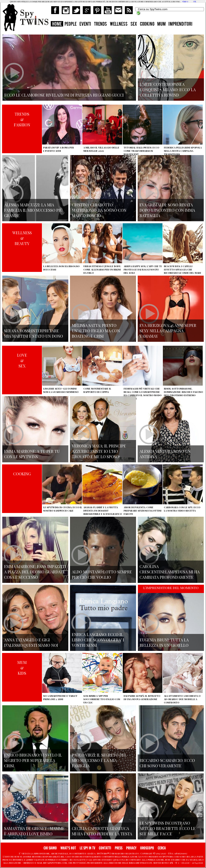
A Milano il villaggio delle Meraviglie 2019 (101, 149)
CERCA (162, 848)
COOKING (147, 24)
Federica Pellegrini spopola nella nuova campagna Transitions (183, 151)
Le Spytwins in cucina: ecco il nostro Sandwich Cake (63, 509)
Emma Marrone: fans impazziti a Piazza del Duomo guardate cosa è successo (35, 572)
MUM (161, 24)
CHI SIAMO (50, 848)
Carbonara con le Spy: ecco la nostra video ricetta (182, 509)
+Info (185, 1)
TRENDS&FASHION (22, 119)
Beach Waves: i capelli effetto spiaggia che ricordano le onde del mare (183, 270)
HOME (57, 24)
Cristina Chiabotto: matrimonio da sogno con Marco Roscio (99, 210)
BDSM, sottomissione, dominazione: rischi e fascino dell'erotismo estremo (183, 392)
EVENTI (85, 24)
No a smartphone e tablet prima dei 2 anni (60, 698)
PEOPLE (71, 24)
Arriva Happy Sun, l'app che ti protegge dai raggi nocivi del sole (143, 270)
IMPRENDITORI (180, 24)
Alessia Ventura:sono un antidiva (165, 454)
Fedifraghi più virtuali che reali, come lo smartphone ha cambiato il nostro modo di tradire (143, 394)
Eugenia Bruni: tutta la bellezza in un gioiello (164, 642)
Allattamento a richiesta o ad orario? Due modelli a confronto (182, 699)
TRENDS (100, 24)
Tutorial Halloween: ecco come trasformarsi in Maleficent (141, 151)
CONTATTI (105, 848)
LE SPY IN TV (87, 848)
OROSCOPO (147, 848)
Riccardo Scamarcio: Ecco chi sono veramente (167, 763)
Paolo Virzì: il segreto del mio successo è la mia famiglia (99, 760)
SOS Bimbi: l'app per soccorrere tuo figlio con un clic (102, 699)
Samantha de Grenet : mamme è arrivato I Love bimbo (34, 831)
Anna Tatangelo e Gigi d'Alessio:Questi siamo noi (31, 642)
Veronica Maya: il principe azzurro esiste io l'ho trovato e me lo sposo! (99, 451)
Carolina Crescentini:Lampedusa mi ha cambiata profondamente (170, 572)
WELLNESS (119, 24)
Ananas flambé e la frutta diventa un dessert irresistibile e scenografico (103, 511)
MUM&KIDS (22, 668)
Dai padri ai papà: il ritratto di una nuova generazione (142, 698)
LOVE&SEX (22, 360)
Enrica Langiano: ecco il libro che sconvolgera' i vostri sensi (98, 640)
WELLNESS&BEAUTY (22, 238)
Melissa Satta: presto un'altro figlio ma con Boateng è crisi (96, 331)
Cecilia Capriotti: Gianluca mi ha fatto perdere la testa (102, 831)
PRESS (119, 848)
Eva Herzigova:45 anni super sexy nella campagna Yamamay (168, 331)
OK (195, 1)
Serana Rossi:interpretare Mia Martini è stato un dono (34, 333)
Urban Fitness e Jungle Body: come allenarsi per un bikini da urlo (102, 270)
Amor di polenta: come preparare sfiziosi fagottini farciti (143, 511)
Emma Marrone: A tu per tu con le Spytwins (32, 454)
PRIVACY (131, 848)
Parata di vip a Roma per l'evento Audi (59, 149)
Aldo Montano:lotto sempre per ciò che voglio (102, 574)
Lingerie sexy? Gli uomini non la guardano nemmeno (61, 390)
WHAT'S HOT (68, 848)
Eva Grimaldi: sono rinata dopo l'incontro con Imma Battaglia (167, 210)
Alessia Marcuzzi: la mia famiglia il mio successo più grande (33, 210)
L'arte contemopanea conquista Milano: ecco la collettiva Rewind (168, 90)
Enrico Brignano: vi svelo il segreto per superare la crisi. (33, 760)
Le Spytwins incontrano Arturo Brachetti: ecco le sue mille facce (168, 828)
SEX (134, 24)
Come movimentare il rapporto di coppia (97, 390)
